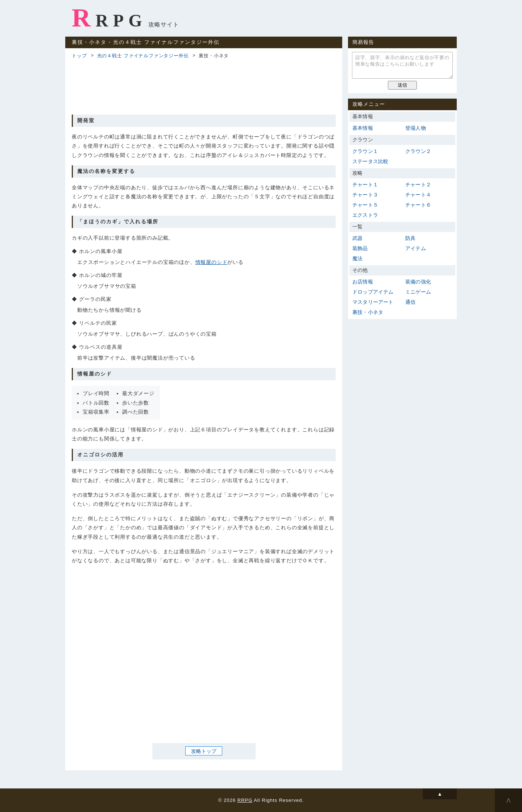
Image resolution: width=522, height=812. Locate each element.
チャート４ (418, 195)
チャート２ (418, 185)
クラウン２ (418, 151)
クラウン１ (365, 151)
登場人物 (416, 128)
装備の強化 (418, 282)
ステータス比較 (370, 161)
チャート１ (365, 185)
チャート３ (365, 195)
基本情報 (363, 128)
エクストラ (365, 215)
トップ (79, 56)
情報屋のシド (212, 262)
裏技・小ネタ (368, 312)
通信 (410, 302)
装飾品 (360, 248)
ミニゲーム (418, 292)
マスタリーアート (373, 302)
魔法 (357, 258)
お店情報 (363, 282)
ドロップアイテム (373, 292)
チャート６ (418, 205)
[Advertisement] (204, 86)
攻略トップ (204, 751)
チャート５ (365, 205)
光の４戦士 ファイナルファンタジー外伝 (143, 56)
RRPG (109, 18)
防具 (410, 238)
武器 (357, 238)
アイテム (416, 248)
